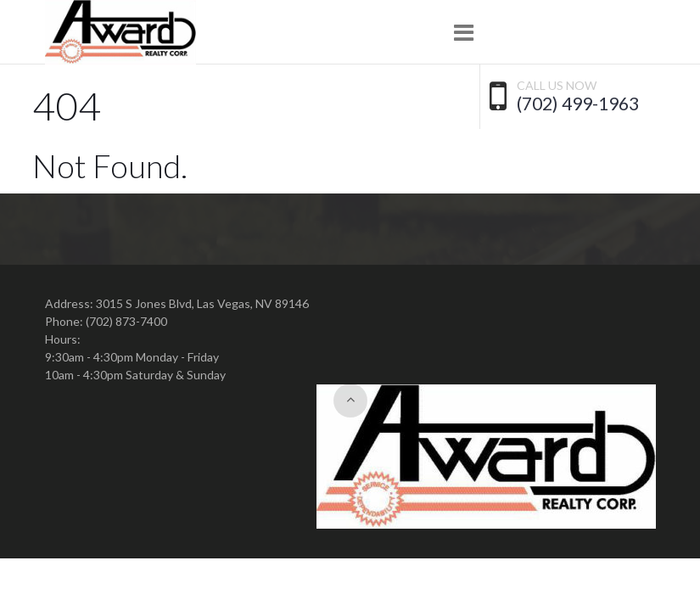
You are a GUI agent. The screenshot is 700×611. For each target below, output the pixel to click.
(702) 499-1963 (578, 104)
